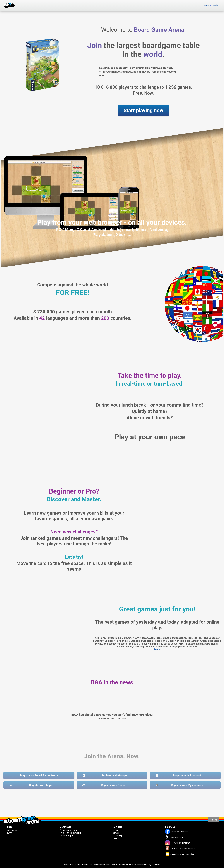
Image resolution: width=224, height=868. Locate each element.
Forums (116, 838)
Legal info (110, 864)
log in (216, 5)
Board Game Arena (72, 864)
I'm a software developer (70, 833)
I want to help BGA (68, 835)
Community (117, 835)
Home (115, 830)
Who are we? (13, 830)
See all (157, 649)
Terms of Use (121, 864)
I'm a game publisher (69, 830)
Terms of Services (136, 864)
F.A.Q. (10, 833)
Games (116, 833)
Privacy (148, 864)
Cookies (156, 864)
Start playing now (143, 110)
